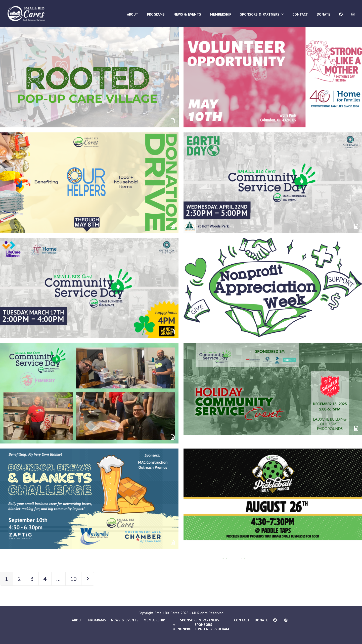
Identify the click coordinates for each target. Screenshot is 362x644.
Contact (242, 620)
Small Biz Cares (167, 613)
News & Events (125, 620)
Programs (97, 620)
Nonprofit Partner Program (203, 629)
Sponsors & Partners (200, 620)
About (78, 620)
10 (76, 579)
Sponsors (203, 625)
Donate (261, 620)
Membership (154, 620)
